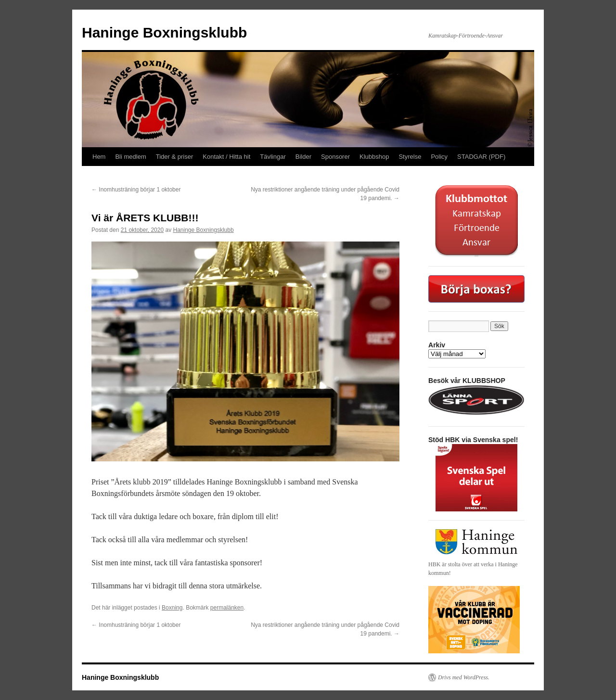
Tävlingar (273, 157)
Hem (99, 157)
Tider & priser (175, 157)
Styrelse (410, 157)
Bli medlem (130, 157)
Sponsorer (335, 157)
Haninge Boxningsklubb (164, 32)
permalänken (227, 608)
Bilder (303, 157)
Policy (439, 157)
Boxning (172, 608)
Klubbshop (374, 157)
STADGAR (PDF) (481, 157)
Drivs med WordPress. (464, 677)
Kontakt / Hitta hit (226, 157)
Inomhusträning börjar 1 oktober (136, 190)
